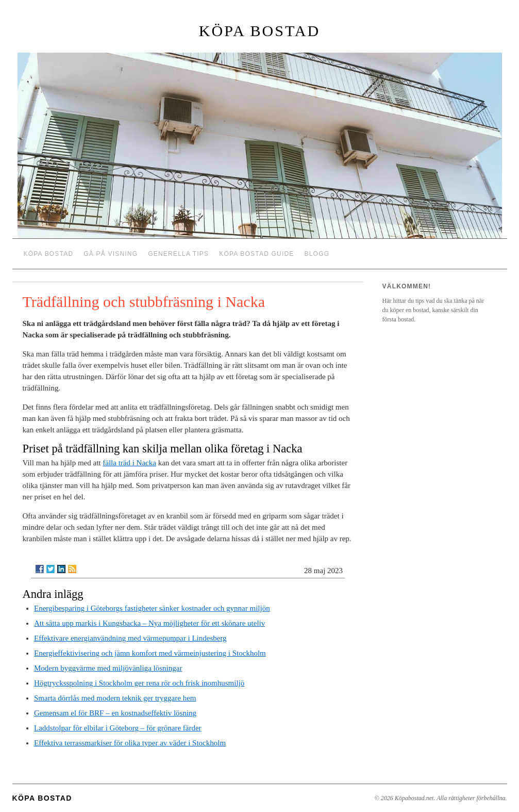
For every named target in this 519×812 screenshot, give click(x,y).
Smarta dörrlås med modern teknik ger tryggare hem (115, 698)
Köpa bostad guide (256, 254)
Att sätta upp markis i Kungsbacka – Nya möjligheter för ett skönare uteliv (149, 623)
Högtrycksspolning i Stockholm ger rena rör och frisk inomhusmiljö (139, 683)
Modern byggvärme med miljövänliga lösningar (108, 668)
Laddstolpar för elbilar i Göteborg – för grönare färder (118, 728)
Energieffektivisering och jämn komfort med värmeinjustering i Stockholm (150, 653)
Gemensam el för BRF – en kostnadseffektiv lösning (115, 713)
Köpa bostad (259, 31)
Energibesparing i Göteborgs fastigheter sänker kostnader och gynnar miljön (152, 608)
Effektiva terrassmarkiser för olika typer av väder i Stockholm (130, 743)
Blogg (317, 254)
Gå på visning (111, 254)
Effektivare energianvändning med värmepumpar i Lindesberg (130, 638)
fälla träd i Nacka (129, 463)
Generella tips (178, 254)
